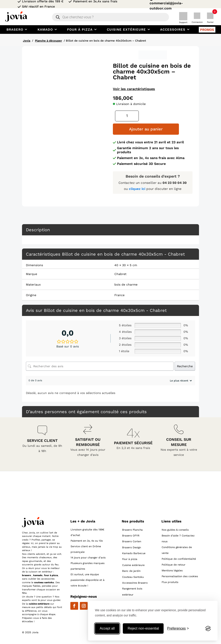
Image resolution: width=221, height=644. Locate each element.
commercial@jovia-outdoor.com (166, 6)
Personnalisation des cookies (180, 576)
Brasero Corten (132, 541)
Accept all (107, 628)
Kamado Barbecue (134, 553)
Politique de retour (174, 564)
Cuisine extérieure (133, 565)
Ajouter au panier (140, 129)
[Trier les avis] (180, 380)
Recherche (185, 366)
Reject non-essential (143, 628)
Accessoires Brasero (135, 583)
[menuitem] (17, 30)
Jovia (27, 41)
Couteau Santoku (133, 577)
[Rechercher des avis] (100, 366)
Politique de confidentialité (179, 558)
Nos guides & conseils (175, 529)
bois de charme (126, 284)
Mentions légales (172, 570)
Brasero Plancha (132, 529)
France (119, 295)
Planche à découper (48, 41)
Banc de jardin (131, 571)
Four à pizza (130, 559)
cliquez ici (138, 189)
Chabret (120, 274)
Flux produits (170, 582)
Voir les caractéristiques (134, 89)
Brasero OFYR (131, 535)
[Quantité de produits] (127, 116)
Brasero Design (132, 547)
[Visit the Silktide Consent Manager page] (208, 628)
